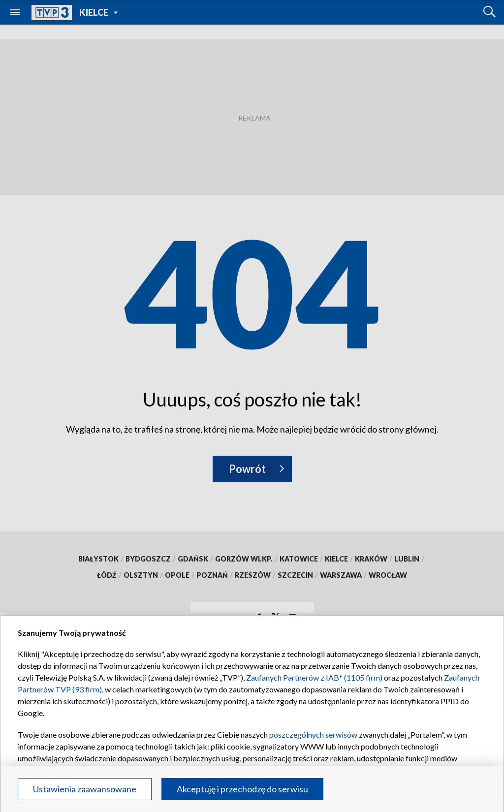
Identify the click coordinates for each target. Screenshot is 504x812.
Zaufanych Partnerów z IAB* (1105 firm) (314, 677)
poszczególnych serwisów (313, 734)
